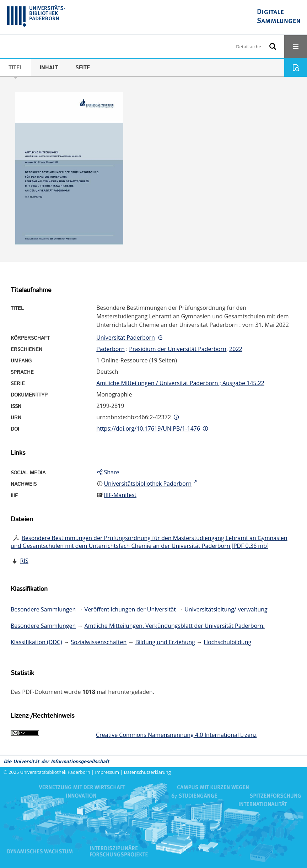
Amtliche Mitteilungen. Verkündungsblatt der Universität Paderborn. (175, 626)
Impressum (107, 772)
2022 (236, 349)
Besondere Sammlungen (43, 609)
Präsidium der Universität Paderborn (178, 349)
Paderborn (111, 349)
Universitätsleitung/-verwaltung (226, 609)
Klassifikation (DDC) (36, 642)
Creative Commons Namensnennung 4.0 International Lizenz (176, 735)
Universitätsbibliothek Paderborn (55, 772)
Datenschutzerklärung (147, 772)
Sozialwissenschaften (99, 642)
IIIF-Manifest (120, 495)
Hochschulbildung (227, 642)
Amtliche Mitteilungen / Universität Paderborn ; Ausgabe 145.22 (180, 383)
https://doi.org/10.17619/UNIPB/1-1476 (148, 428)
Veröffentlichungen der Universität (130, 609)
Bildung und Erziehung (165, 642)
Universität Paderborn (126, 338)
